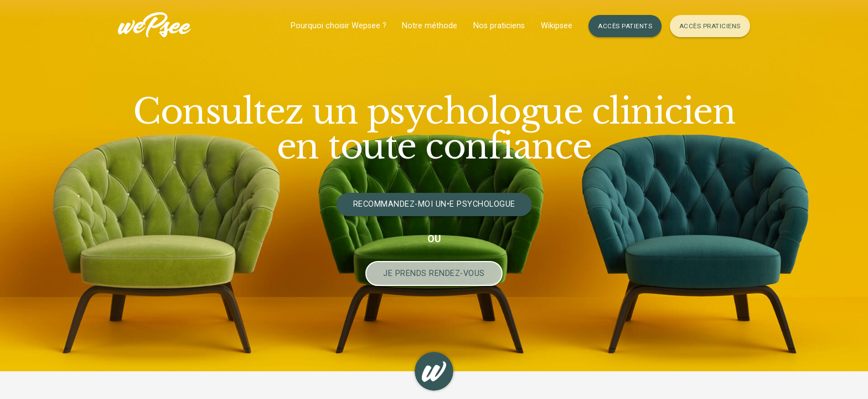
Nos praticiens (499, 26)
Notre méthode (430, 26)
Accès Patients (625, 26)
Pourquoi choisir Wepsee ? (339, 26)
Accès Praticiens (710, 26)
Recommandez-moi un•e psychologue (434, 204)
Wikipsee (557, 26)
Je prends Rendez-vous (434, 273)
